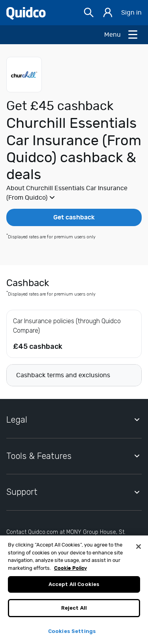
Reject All (74, 611)
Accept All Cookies (74, 588)
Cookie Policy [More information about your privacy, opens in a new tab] (70, 572)
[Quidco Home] (26, 13)
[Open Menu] (121, 35)
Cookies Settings (72, 634)
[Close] (139, 550)
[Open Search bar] (89, 13)
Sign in (131, 13)
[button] (74, 193)
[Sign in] (108, 13)
